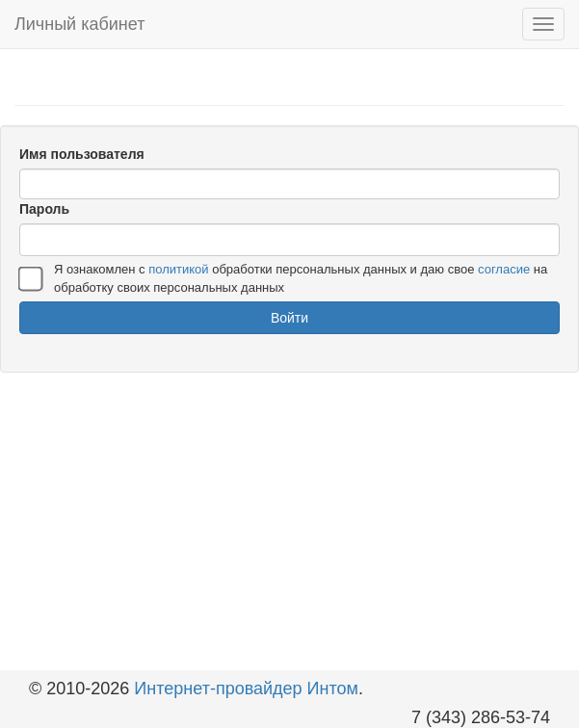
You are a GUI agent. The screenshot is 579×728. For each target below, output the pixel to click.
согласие (504, 269)
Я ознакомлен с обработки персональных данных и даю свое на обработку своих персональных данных (301, 278)
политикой (178, 269)
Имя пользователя (82, 154)
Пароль (44, 209)
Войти (289, 318)
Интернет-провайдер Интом (246, 689)
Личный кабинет (79, 24)
